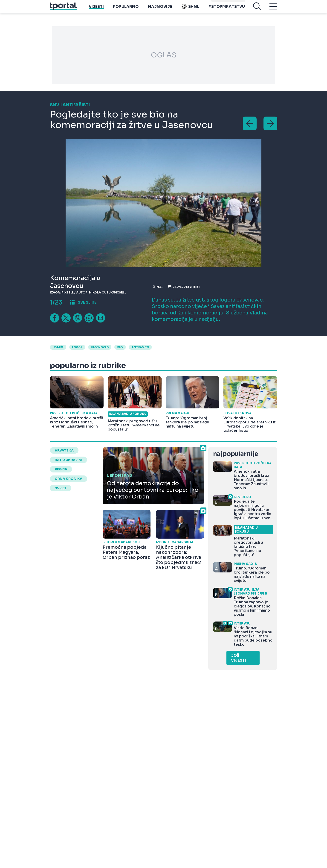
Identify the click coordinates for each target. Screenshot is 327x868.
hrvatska (64, 450)
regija (61, 469)
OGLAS (164, 55)
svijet (61, 488)
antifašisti (140, 347)
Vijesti (96, 10)
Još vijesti (239, 658)
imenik (219, 2)
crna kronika (69, 479)
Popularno (126, 10)
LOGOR (77, 347)
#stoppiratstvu (227, 10)
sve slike (87, 302)
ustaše (58, 347)
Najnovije (160, 10)
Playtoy (236, 2)
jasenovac (100, 347)
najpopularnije (236, 454)
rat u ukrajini (68, 460)
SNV (120, 347)
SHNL (190, 10)
